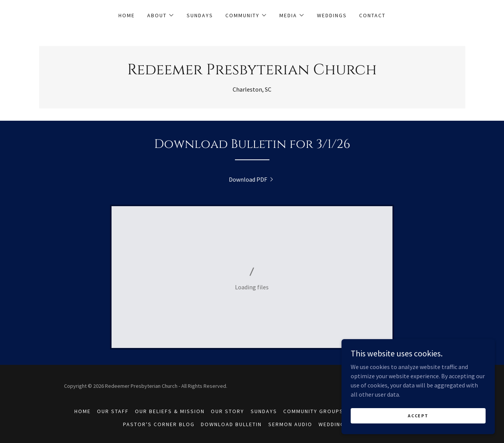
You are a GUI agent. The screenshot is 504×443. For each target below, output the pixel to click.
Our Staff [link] (113, 411)
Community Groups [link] (313, 411)
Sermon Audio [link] (290, 424)
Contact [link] (372, 15)
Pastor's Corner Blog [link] (159, 424)
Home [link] (127, 15)
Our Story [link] (227, 411)
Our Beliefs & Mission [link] (170, 411)
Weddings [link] (332, 15)
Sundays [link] (200, 15)
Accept (418, 416)
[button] (161, 15)
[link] (252, 72)
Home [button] (83, 411)
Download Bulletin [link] (231, 424)
